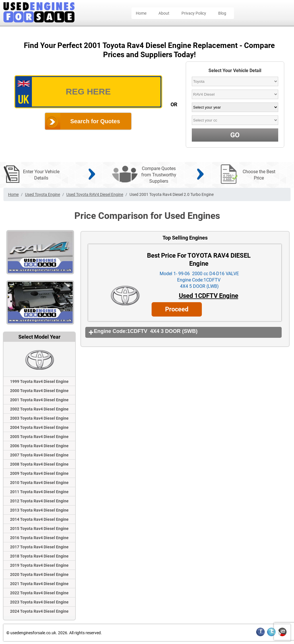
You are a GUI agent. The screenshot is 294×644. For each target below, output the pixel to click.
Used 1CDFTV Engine (209, 296)
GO (235, 135)
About (164, 13)
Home (141, 13)
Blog (222, 13)
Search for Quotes (95, 121)
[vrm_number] (88, 92)
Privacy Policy (194, 13)
